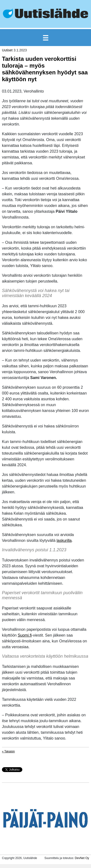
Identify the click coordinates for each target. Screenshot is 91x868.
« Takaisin (8, 751)
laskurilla (64, 541)
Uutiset (7, 50)
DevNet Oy (82, 858)
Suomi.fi (25, 635)
